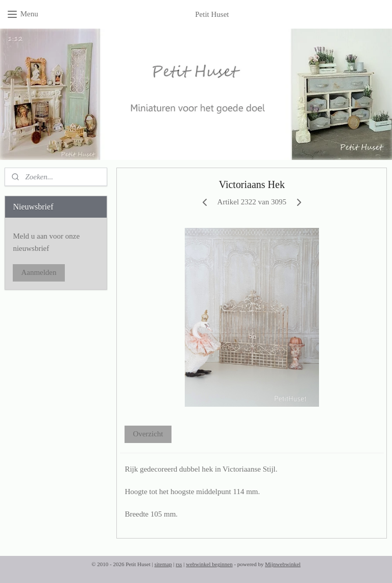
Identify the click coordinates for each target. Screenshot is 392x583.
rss (179, 564)
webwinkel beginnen (209, 564)
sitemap (163, 564)
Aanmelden (39, 272)
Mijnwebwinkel (283, 564)
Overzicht (148, 434)
